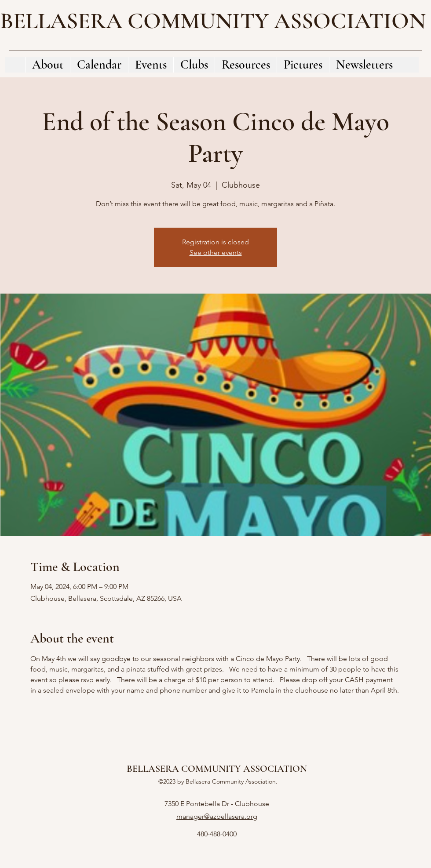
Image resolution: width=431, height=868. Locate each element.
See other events (216, 252)
